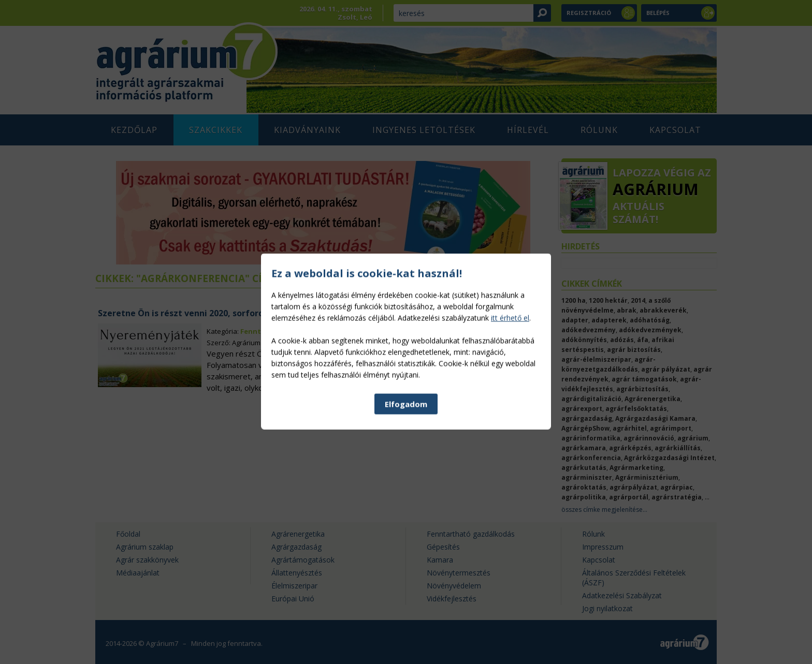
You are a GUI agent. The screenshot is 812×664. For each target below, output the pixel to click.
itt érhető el (510, 377)
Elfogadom (406, 463)
